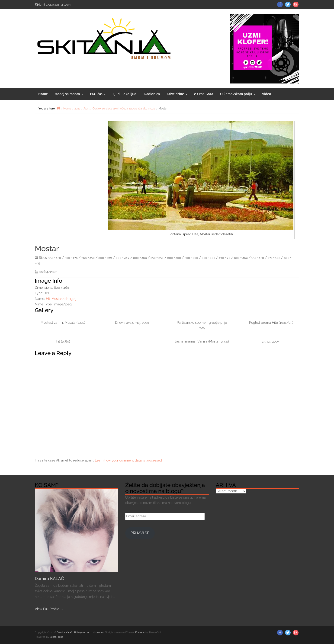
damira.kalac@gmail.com (54, 5)
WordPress (56, 637)
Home (43, 94)
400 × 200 (209, 258)
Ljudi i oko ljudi (125, 94)
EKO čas (98, 94)
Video (267, 94)
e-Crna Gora (204, 94)
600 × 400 (174, 258)
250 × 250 (157, 258)
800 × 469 (105, 258)
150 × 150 (55, 258)
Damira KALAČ (49, 578)
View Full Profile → (49, 609)
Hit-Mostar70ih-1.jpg (61, 299)
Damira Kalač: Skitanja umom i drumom (80, 633)
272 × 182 (274, 258)
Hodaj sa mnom (69, 94)
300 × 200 (191, 258)
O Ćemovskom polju (238, 94)
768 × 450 (88, 258)
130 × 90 (225, 258)
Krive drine (177, 94)
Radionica (152, 94)
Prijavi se (140, 533)
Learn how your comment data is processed (128, 460)
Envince (140, 633)
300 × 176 (71, 258)
